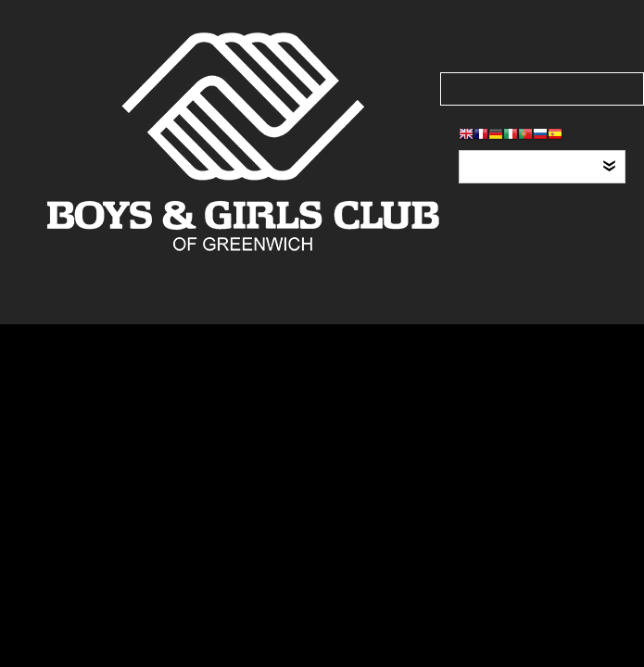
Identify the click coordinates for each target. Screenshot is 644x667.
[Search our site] (542, 89)
